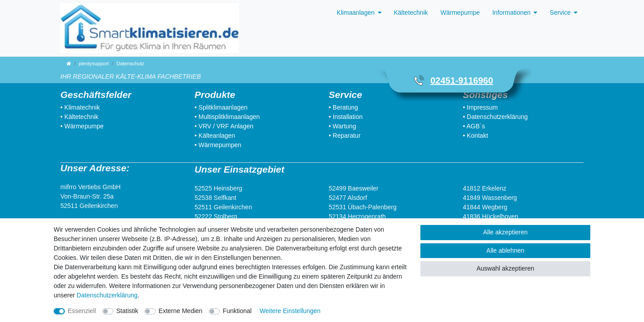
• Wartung (342, 126)
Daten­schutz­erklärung (107, 295)
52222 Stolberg (216, 216)
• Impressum (480, 107)
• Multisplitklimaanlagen (227, 117)
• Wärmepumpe (82, 126)
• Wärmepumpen (218, 145)
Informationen (512, 13)
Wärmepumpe (460, 13)
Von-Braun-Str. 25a (87, 196)
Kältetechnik (411, 13)
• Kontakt (475, 136)
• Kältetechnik (79, 117)
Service (560, 13)
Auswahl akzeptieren (505, 268)
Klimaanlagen (356, 13)
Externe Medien (181, 311)
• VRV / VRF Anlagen (224, 126)
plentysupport (94, 64)
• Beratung (343, 107)
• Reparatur (345, 136)
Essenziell (82, 311)
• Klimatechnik (80, 107)
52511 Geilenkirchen (89, 206)
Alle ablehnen (506, 250)
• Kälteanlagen (215, 136)
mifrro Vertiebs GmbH (91, 187)
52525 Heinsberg (218, 188)
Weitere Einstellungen (290, 311)
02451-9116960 (462, 80)
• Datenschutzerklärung (495, 117)
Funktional (237, 311)
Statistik (127, 311)
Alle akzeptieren (505, 232)
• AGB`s (474, 126)
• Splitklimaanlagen (221, 107)
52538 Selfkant (215, 198)
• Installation (346, 117)
